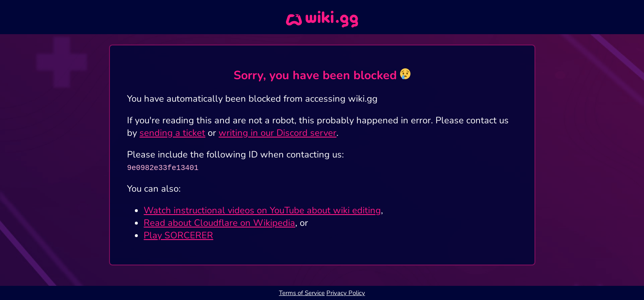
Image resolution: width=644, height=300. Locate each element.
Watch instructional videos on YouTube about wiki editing (262, 210)
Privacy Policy (346, 293)
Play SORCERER (178, 235)
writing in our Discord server (277, 133)
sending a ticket (172, 133)
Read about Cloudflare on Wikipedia (219, 223)
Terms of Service (302, 293)
